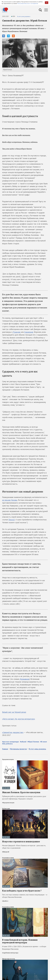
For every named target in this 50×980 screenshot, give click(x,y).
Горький (12, 520)
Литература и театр (9, 959)
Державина (24, 679)
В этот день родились (24, 16)
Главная (5, 749)
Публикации (6, 809)
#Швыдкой (6, 852)
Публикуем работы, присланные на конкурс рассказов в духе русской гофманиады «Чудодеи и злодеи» (24, 798)
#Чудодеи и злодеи (8, 803)
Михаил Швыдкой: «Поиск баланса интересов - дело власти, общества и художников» (24, 847)
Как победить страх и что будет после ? (22, 891)
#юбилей (23, 742)
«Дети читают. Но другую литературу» (19, 719)
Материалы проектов (18, 749)
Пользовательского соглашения (28, 3)
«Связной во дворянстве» (13, 732)
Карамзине (29, 332)
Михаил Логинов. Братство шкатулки (21, 792)
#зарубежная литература (10, 953)
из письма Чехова (10, 500)
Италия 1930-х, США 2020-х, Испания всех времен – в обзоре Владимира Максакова (24, 948)
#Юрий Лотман (33, 742)
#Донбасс (5, 901)
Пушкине (17, 332)
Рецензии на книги (8, 858)
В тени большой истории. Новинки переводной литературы (20, 941)
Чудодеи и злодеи (8, 759)
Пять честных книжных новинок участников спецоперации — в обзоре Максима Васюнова (25, 896)
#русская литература (10, 742)
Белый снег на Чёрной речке (14, 712)
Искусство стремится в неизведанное (21, 842)
